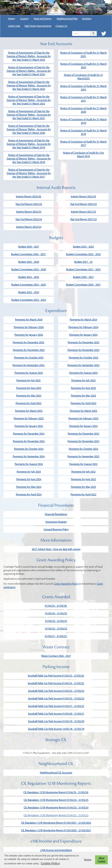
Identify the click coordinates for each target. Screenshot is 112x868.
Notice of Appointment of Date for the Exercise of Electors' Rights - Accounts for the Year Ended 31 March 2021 (29, 115)
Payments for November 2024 (29, 441)
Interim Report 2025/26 (29, 197)
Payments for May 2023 (83, 396)
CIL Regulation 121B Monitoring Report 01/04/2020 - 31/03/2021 (56, 830)
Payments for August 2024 (29, 464)
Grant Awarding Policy (66, 584)
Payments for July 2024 (29, 472)
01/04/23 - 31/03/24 (56, 621)
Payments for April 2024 (29, 495)
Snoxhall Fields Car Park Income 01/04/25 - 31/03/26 (56, 676)
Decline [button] (88, 860)
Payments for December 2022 (83, 434)
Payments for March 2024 (83, 320)
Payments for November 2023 (83, 350)
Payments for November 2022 (83, 441)
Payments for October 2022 (83, 449)
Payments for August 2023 (83, 373)
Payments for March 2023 (83, 411)
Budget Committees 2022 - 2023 (83, 254)
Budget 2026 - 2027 (29, 247)
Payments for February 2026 (29, 327)
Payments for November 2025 (29, 350)
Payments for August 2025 (29, 373)
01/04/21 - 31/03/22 (56, 636)
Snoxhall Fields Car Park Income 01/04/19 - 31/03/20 (56, 721)
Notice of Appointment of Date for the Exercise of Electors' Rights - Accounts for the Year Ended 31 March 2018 (29, 159)
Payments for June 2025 (29, 388)
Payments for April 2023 (83, 403)
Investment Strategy (56, 522)
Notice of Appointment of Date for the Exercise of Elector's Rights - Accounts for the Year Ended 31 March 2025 (29, 56)
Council (25, 19)
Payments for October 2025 (29, 358)
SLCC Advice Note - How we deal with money (56, 549)
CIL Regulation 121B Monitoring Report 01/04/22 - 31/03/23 (56, 815)
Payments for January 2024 (83, 335)
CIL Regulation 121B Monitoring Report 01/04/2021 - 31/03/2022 (56, 823)
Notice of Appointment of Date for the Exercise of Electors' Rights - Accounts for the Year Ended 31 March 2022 (29, 100)
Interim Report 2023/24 (29, 227)
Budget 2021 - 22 (83, 262)
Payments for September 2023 (83, 365)
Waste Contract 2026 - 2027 (56, 656)
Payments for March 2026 (29, 320)
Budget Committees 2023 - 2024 (29, 300)
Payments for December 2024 (29, 434)
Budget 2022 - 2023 (83, 247)
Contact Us (61, 26)
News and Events (43, 19)
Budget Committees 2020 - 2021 (83, 285)
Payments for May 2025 (29, 396)
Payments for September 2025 (29, 365)
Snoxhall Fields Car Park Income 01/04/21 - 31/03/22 (56, 706)
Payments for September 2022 (83, 457)
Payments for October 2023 (83, 358)
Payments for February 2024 (83, 327)
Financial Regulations (56, 514)
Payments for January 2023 (83, 426)
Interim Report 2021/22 (83, 212)
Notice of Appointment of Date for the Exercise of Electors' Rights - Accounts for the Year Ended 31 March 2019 (29, 144)
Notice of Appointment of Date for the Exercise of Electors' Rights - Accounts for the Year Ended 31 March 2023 (29, 86)
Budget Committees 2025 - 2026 (29, 269)
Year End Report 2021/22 (83, 219)
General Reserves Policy (56, 529)
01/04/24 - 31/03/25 (56, 613)
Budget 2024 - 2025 (29, 277)
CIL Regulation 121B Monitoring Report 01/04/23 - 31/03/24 (56, 808)
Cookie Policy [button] (50, 863)
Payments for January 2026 (29, 335)
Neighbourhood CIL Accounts (56, 773)
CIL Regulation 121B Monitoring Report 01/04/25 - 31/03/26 (56, 792)
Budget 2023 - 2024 (29, 292)
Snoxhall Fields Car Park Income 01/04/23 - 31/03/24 (56, 691)
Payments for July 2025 (28, 380)
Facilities (87, 19)
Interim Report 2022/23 (83, 197)
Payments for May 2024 (29, 487)
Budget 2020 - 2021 (83, 277)
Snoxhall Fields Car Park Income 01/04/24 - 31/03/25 (56, 683)
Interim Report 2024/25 (29, 212)
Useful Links (14, 26)
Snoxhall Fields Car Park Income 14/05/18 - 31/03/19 (56, 729)
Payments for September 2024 (29, 457)
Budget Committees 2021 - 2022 (83, 269)
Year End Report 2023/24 (29, 219)
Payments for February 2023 (83, 418)
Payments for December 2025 (28, 342)
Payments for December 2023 (83, 342)
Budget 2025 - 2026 (29, 262)
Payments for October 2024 (29, 449)
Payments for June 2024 (29, 479)
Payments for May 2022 (83, 487)
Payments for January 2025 (29, 426)
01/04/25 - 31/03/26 (56, 606)
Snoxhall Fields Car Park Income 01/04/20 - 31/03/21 (56, 714)
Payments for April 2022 (83, 495)
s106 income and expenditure (56, 850)
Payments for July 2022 (83, 472)
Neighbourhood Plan (67, 19)
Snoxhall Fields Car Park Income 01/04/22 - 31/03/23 (56, 699)
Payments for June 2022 (83, 479)
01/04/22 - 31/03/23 (56, 629)
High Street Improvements (38, 26)
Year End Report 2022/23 (83, 204)
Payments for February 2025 (29, 418)
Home (12, 19)
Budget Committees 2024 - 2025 (29, 285)
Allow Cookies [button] (101, 860)
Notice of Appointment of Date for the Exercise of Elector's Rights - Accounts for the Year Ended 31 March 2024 (29, 71)
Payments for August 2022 (83, 464)
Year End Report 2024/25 (29, 204)
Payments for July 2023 (83, 380)
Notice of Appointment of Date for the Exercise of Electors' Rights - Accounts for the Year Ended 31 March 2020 (29, 129)
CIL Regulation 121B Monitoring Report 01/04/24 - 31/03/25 (56, 800)
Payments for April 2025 (29, 403)
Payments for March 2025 (29, 411)
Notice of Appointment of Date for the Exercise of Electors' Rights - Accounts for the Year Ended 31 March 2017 (29, 173)
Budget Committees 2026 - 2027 (29, 254)
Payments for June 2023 (83, 388)
